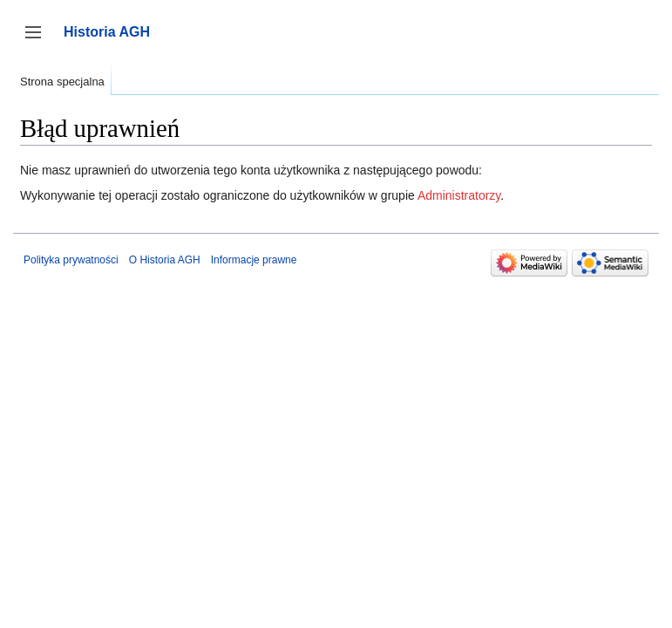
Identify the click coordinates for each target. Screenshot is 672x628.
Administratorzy (459, 195)
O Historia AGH (165, 260)
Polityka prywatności (71, 260)
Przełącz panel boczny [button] (39, 41)
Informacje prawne (254, 260)
